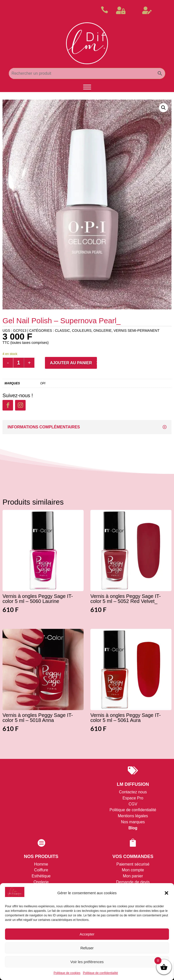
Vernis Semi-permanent (136, 331)
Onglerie (41, 882)
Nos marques (133, 822)
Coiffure (41, 870)
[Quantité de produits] (19, 363)
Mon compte (133, 870)
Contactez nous (133, 792)
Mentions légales (133, 816)
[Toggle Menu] (87, 87)
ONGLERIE (102, 331)
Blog (133, 828)
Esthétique (41, 876)
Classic (63, 331)
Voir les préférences (87, 962)
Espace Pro (133, 798)
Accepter (87, 934)
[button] (166, 893)
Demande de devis (133, 882)
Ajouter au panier (71, 363)
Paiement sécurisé (133, 864)
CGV (133, 804)
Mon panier (133, 876)
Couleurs (82, 331)
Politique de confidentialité (100, 973)
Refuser (87, 948)
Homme (41, 864)
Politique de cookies (67, 973)
